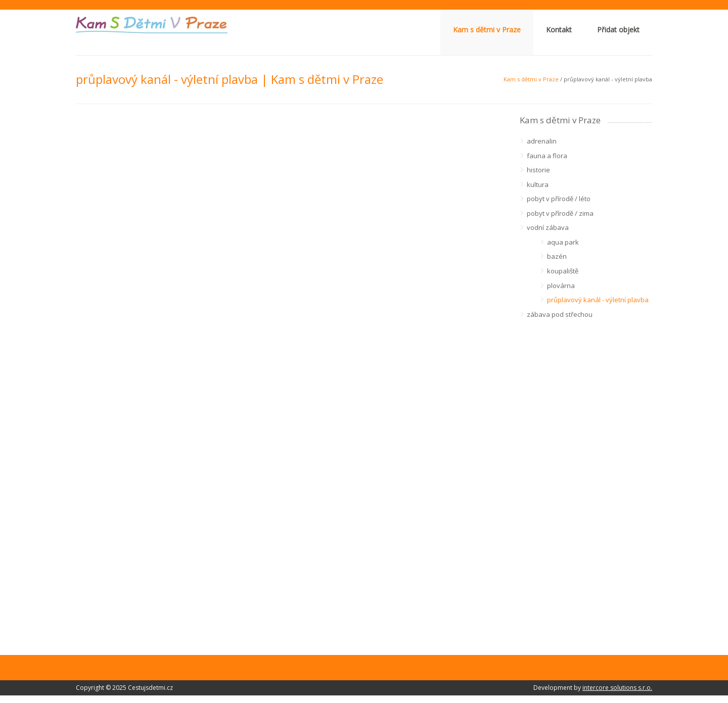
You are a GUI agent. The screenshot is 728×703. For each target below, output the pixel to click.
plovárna (561, 286)
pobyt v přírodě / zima (560, 213)
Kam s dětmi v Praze (487, 30)
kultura (538, 184)
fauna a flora (547, 156)
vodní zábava (548, 227)
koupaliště (563, 271)
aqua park (563, 242)
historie (538, 170)
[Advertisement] (586, 478)
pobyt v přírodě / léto (559, 199)
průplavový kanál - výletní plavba (598, 300)
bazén (557, 256)
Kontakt (559, 30)
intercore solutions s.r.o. (617, 688)
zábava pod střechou (560, 314)
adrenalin (542, 141)
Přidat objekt (618, 30)
